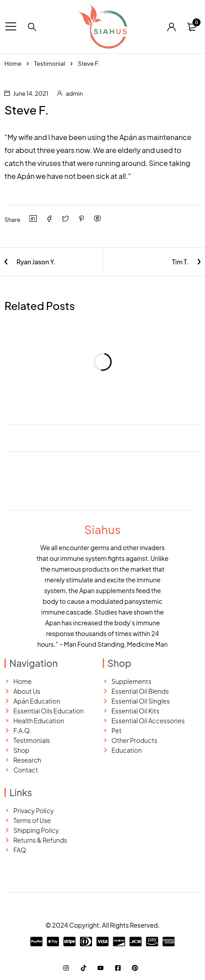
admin (74, 93)
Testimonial (50, 64)
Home (13, 64)
